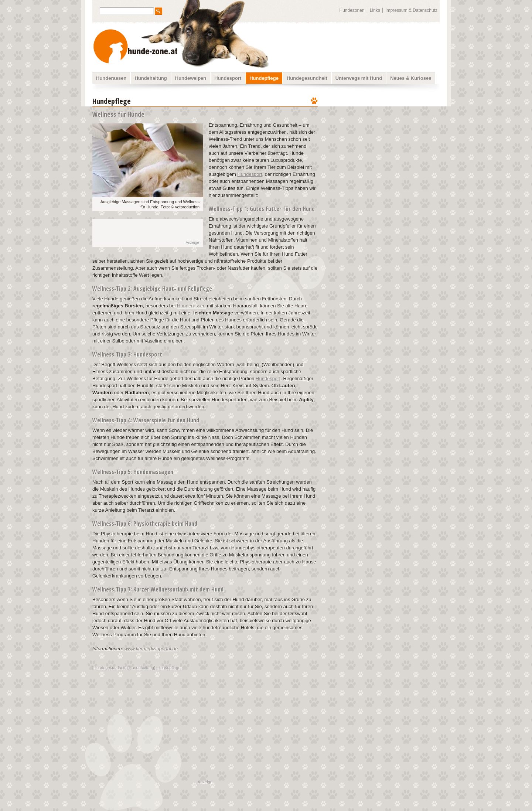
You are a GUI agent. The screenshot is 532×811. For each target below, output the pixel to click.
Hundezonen (352, 10)
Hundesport (228, 78)
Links (375, 10)
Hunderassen (111, 78)
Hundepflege (264, 78)
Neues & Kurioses (411, 78)
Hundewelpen (191, 78)
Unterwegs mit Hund (359, 78)
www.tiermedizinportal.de (151, 649)
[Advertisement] (383, 142)
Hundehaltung (151, 78)
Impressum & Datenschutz (411, 10)
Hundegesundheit (307, 78)
